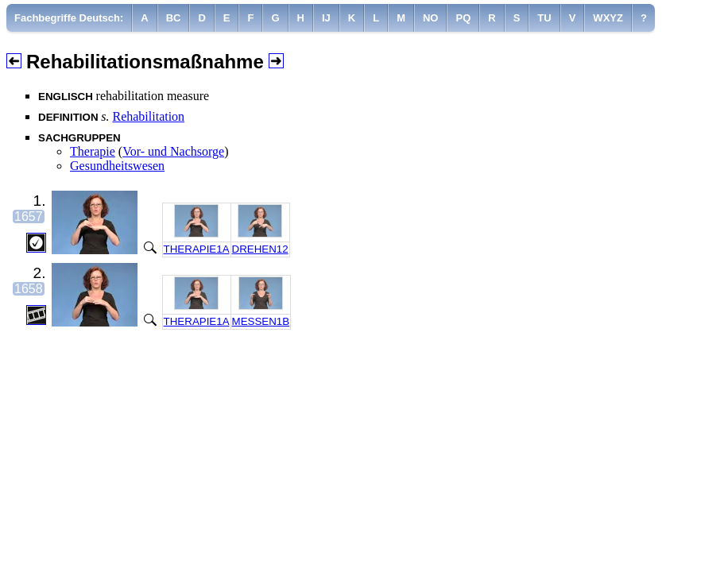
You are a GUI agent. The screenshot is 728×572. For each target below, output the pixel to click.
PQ (463, 18)
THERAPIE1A (197, 249)
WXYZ (608, 18)
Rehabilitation (148, 116)
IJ (326, 18)
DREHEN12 (260, 249)
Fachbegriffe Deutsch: (69, 18)
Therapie (93, 151)
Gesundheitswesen (117, 166)
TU (544, 18)
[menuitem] (69, 18)
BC (174, 18)
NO (431, 18)
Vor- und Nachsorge (173, 151)
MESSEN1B (261, 321)
